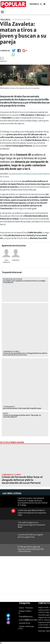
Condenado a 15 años (11, 351)
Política (28, 611)
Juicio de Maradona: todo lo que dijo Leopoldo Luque (22, 408)
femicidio (16, 260)
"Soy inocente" (9, 407)
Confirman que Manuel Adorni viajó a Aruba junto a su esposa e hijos (32, 513)
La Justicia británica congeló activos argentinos (30, 536)
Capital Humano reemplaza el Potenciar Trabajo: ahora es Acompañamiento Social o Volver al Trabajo (33, 502)
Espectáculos (24, 620)
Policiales (23, 617)
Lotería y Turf (21, 627)
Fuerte (6, 413)
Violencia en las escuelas (13, 279)
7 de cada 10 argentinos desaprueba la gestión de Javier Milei (31, 525)
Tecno (28, 623)
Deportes (29, 617)
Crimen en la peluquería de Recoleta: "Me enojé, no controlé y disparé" (22, 416)
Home (21, 608)
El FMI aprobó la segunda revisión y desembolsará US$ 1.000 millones (31, 549)
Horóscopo (30, 626)
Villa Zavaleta (6, 261)
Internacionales (32, 620)
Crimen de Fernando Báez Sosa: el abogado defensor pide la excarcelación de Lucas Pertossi (25, 354)
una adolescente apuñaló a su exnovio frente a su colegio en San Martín (24, 282)
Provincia (34, 4)
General (22, 623)
